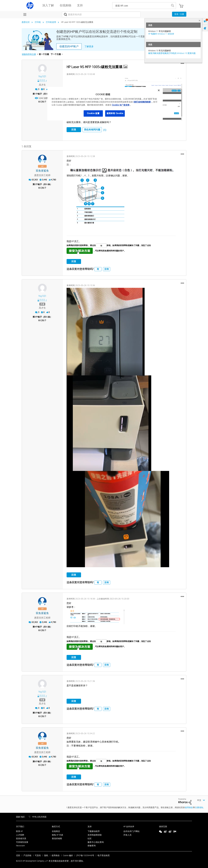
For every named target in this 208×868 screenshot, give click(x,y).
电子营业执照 (104, 855)
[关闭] (159, 90)
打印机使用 (51, 22)
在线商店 (56, 831)
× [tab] (199, 20)
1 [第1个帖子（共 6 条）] (35, 94)
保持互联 (163, 826)
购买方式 (56, 826)
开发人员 (127, 834)
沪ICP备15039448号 (85, 855)
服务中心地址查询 (96, 842)
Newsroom (20, 845)
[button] (182, 63)
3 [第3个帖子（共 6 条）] (35, 317)
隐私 (46, 855)
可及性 (38, 855)
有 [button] (98, 269)
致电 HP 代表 (57, 834)
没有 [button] (107, 269)
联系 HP (19, 831)
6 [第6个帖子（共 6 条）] (35, 761)
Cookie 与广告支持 (121, 105)
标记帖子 (42, 102)
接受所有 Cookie (115, 113)
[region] (105, 104)
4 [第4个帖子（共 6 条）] (35, 626)
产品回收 (27, 855)
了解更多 (89, 46)
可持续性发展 (22, 842)
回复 (74, 130)
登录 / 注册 (179, 14)
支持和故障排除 (95, 834)
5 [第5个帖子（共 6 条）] (35, 712)
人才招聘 (20, 834)
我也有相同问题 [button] (92, 130)
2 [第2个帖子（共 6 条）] (35, 184)
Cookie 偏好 (68, 855)
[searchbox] (141, 6)
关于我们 (20, 826)
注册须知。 (200, 807)
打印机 (38, 22)
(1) (105, 130)
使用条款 (189, 807)
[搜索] (101, 14)
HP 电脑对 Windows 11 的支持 (161, 34)
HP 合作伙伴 (129, 826)
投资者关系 (21, 838)
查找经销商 (57, 838)
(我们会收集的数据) (142, 102)
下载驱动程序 (94, 831)
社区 (90, 838)
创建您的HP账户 (69, 46)
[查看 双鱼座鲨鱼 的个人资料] (42, 170)
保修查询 (92, 845)
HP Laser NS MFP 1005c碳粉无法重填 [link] (77, 22)
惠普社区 (26, 22)
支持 (90, 826)
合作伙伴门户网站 (131, 831)
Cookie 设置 (93, 113)
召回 (18, 855)
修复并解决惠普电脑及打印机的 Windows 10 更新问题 (172, 53)
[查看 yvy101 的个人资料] (42, 77)
